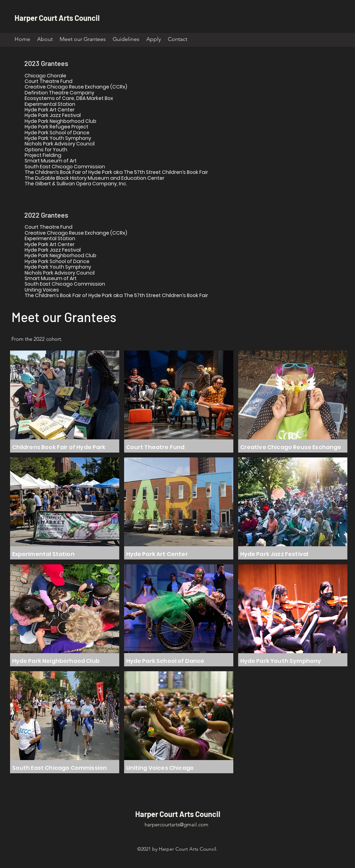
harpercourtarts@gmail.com (176, 824)
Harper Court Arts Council (57, 18)
